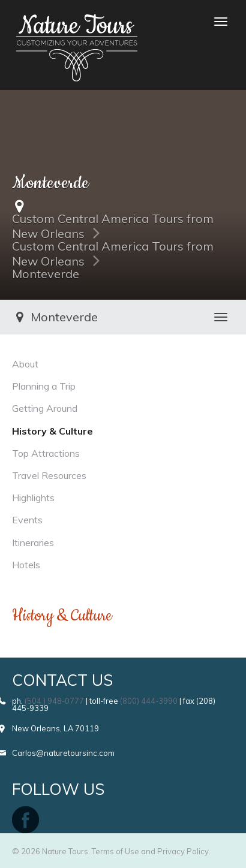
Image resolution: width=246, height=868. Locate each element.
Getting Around (45, 408)
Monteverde (46, 274)
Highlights (33, 498)
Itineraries (33, 542)
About (25, 364)
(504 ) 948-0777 (54, 701)
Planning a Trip (44, 386)
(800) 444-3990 (149, 701)
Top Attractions (46, 453)
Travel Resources (49, 475)
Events (27, 520)
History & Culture (52, 431)
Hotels (26, 565)
